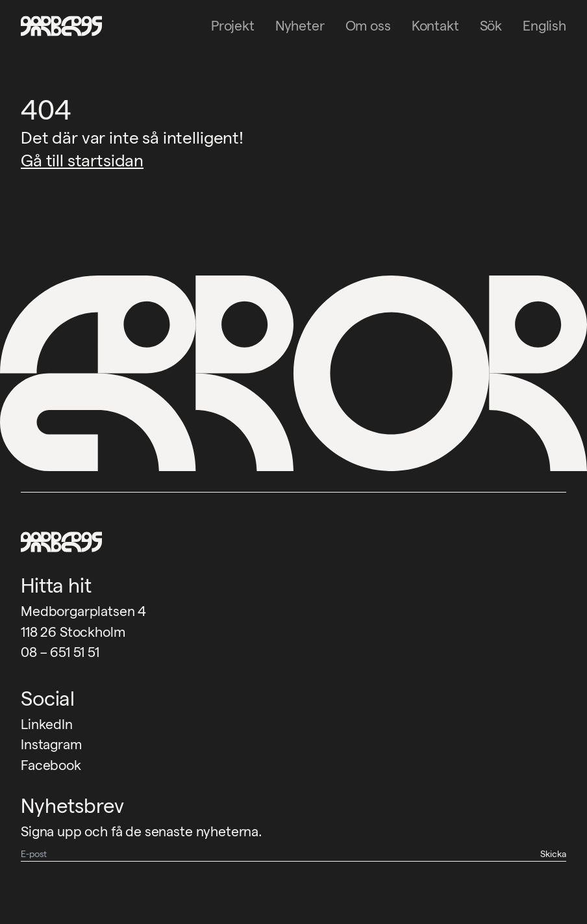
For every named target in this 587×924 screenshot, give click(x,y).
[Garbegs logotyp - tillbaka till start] (57, 26)
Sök (491, 26)
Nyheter (300, 26)
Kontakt (435, 26)
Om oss (368, 26)
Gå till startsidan (82, 160)
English (544, 26)
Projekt (233, 26)
